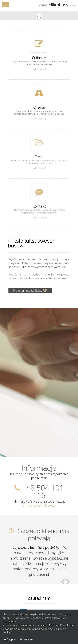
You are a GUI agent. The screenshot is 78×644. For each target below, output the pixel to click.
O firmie (39, 58)
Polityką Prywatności (61, 625)
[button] (6, 5)
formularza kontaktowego (39, 505)
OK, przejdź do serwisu (18, 639)
